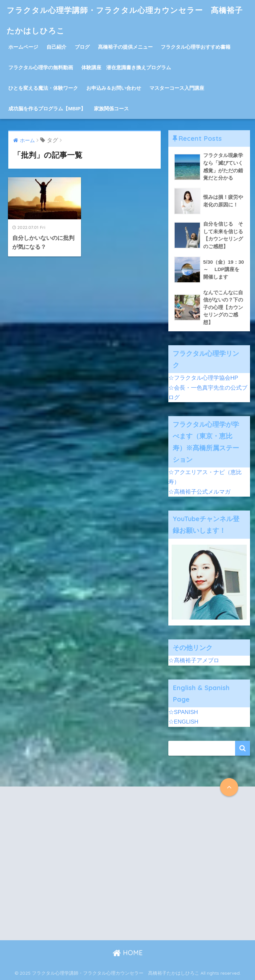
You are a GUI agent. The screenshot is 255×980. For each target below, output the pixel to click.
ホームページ (23, 47)
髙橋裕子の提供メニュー (125, 47)
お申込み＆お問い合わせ (114, 88)
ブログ (82, 47)
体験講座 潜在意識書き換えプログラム (126, 67)
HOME (128, 953)
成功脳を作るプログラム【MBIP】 (47, 109)
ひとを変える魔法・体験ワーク (43, 88)
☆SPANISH (183, 712)
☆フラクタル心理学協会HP (203, 378)
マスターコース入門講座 (177, 88)
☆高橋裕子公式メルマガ (199, 492)
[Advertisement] (67, 869)
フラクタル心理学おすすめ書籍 (196, 47)
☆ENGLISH (183, 722)
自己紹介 (56, 47)
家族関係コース (111, 109)
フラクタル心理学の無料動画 (41, 67)
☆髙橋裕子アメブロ (194, 660)
